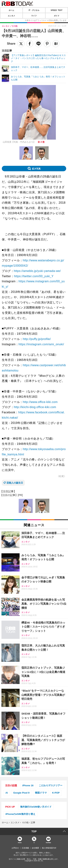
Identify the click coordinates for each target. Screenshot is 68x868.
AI (7, 793)
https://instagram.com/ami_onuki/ (41, 344)
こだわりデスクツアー (51, 785)
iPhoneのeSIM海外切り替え (20, 814)
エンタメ (11, 16)
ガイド (57, 16)
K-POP (56, 793)
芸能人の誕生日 (15, 483)
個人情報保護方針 (49, 848)
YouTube (48, 842)
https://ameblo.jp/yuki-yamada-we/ (37, 271)
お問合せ (15, 848)
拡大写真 (36, 169)
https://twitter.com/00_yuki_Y (34, 276)
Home (20, 842)
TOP (34, 831)
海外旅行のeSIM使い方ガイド (36, 807)
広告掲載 (25, 848)
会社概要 (35, 848)
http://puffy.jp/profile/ (37, 339)
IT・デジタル (34, 10)
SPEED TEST (57, 10)
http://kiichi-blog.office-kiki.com (35, 407)
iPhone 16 (28, 785)
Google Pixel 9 (21, 793)
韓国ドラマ (41, 793)
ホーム (11, 10)
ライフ (34, 16)
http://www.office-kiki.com (40, 402)
